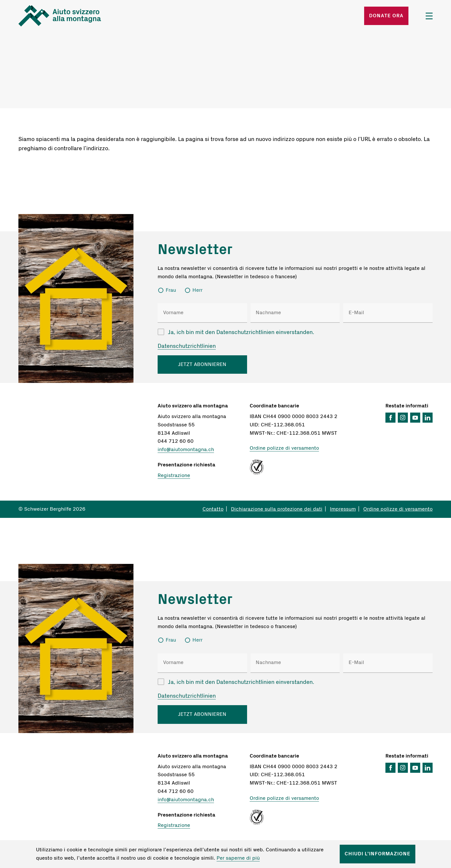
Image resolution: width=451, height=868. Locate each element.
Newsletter (195, 250)
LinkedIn (428, 418)
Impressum (343, 509)
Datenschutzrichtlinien (187, 346)
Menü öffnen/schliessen (429, 16)
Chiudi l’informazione (378, 854)
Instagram (403, 418)
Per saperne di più (238, 858)
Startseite (86, 16)
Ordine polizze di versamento (284, 448)
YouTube (415, 418)
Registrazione (174, 476)
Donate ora (386, 16)
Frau (171, 290)
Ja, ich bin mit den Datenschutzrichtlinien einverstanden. (241, 332)
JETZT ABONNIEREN (202, 365)
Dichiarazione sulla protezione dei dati (277, 509)
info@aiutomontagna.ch (186, 450)
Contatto (213, 509)
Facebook (390, 418)
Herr (197, 290)
